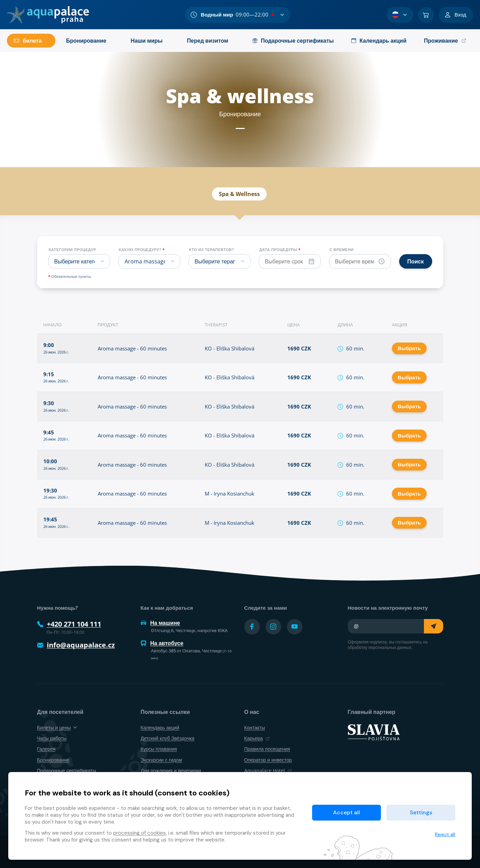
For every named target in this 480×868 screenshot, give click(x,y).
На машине (161, 623)
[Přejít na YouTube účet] (295, 627)
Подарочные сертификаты (67, 771)
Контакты (255, 728)
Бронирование (325, 167)
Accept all (346, 812)
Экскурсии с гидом (161, 760)
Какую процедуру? (142, 250)
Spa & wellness (155, 167)
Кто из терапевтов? (212, 250)
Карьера (257, 738)
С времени (342, 250)
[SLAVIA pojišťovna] (374, 732)
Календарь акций (217, 167)
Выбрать (409, 348)
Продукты (273, 167)
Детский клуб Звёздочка (168, 738)
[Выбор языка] (400, 15)
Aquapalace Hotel (268, 771)
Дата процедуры (280, 250)
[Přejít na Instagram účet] (273, 627)
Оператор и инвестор (268, 760)
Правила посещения (267, 749)
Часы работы (52, 738)
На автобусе (162, 643)
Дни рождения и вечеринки (171, 771)
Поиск (416, 261)
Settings (421, 812)
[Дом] (48, 15)
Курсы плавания (159, 749)
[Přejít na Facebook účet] (252, 627)
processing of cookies (140, 833)
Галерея (46, 749)
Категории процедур (73, 250)
